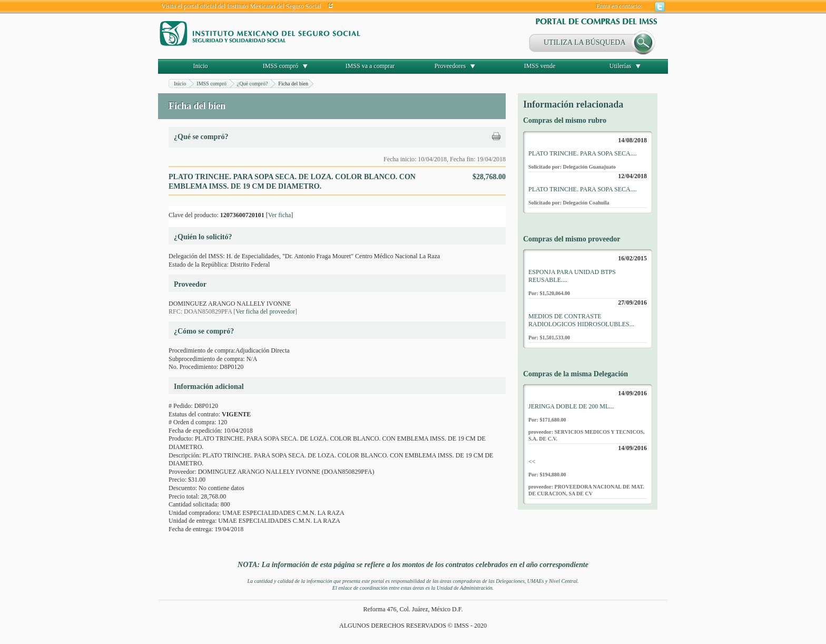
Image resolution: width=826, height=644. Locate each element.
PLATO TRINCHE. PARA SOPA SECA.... (583, 153)
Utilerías (620, 66)
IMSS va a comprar (370, 66)
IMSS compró (281, 66)
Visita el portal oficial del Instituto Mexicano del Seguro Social (241, 6)
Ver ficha (280, 215)
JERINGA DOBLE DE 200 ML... (571, 406)
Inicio (201, 66)
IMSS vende (540, 66)
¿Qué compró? (253, 84)
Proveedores (450, 66)
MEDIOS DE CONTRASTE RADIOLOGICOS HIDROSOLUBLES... (581, 320)
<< (532, 462)
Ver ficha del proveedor (265, 311)
